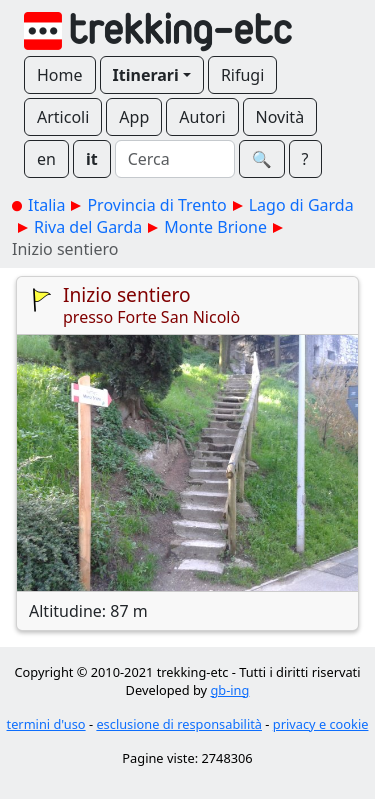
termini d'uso (46, 724)
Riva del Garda (88, 227)
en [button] (46, 159)
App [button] (134, 117)
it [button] (92, 159)
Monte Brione (215, 227)
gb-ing (229, 690)
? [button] (305, 159)
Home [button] (60, 75)
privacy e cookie (321, 724)
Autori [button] (202, 117)
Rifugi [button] (242, 75)
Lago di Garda (301, 205)
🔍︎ (262, 159)
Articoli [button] (63, 117)
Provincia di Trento (156, 205)
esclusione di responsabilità (179, 724)
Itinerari (146, 75)
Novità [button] (280, 117)
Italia (46, 205)
